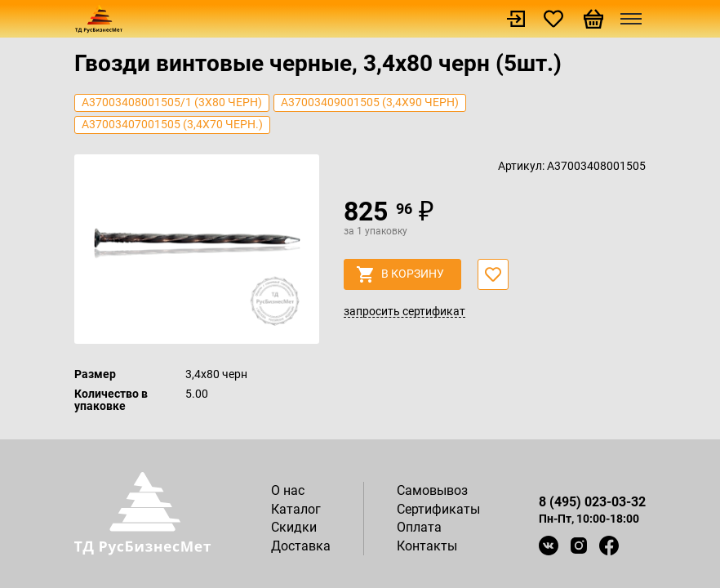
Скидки (294, 527)
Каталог (296, 509)
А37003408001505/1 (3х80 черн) (172, 102)
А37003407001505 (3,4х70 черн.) (172, 124)
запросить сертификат (404, 312)
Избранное (553, 19)
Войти (516, 19)
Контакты (427, 546)
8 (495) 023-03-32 (592, 502)
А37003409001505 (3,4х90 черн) (370, 102)
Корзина (593, 19)
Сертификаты (438, 509)
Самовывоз (432, 490)
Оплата (419, 527)
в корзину (400, 274)
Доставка (301, 546)
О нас (288, 490)
